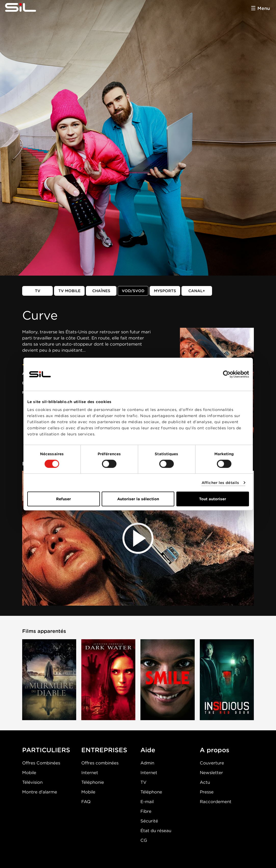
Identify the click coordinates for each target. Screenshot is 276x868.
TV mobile (69, 291)
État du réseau (156, 831)
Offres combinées (100, 763)
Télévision (32, 782)
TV (38, 291)
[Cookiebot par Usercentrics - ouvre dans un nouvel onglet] (227, 374)
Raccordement (216, 802)
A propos (215, 750)
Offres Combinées (41, 763)
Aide (148, 750)
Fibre (146, 811)
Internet (90, 773)
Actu (205, 782)
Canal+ (197, 291)
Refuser (63, 499)
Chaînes (101, 291)
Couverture (212, 763)
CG (144, 840)
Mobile (29, 773)
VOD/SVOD (133, 291)
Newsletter (211, 773)
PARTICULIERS (46, 750)
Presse (207, 792)
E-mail (147, 802)
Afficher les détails (220, 482)
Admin (147, 763)
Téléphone (151, 792)
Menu (264, 8)
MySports (165, 291)
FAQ (86, 802)
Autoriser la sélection (138, 499)
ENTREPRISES (104, 750)
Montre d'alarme (40, 792)
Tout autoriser (213, 499)
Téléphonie (93, 782)
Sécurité (149, 821)
